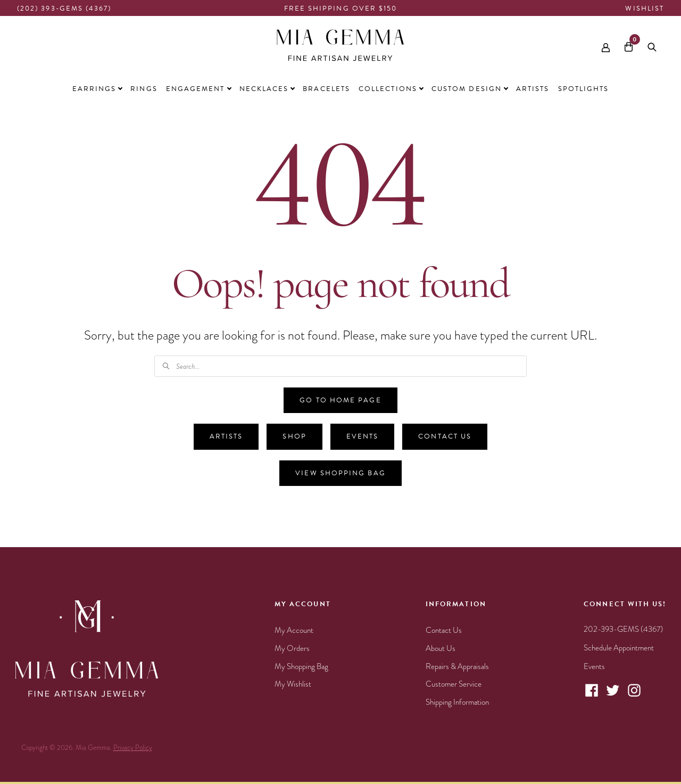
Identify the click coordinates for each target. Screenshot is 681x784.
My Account (294, 630)
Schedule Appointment (619, 648)
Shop (294, 436)
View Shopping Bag (340, 473)
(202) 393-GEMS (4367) (64, 9)
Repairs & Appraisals (457, 666)
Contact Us (445, 436)
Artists (226, 436)
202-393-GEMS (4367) (623, 629)
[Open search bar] (652, 45)
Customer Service (454, 684)
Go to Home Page (340, 400)
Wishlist (645, 9)
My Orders (292, 648)
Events (362, 436)
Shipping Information (457, 702)
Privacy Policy (133, 748)
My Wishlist (293, 684)
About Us (441, 648)
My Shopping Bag (301, 666)
